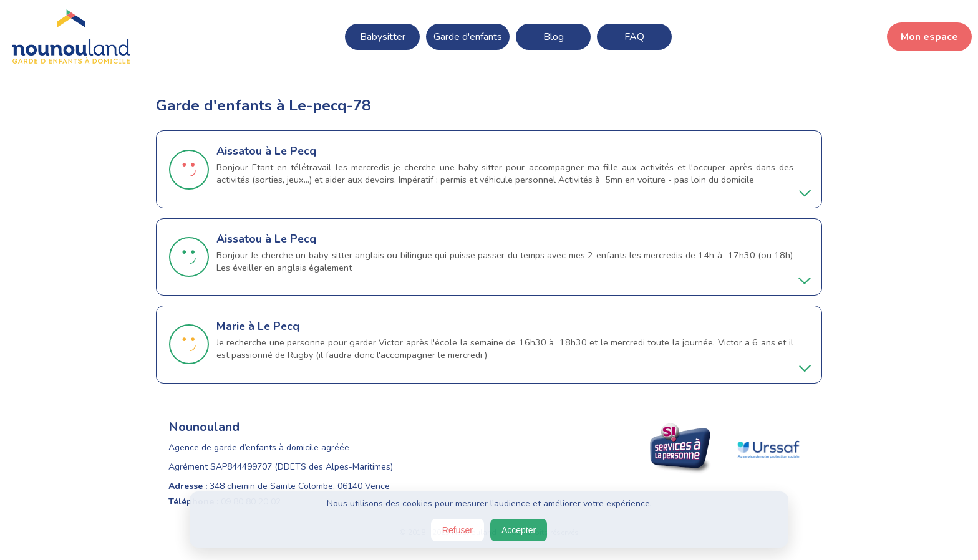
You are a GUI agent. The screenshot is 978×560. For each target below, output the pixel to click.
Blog (554, 37)
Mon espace (929, 37)
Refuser (458, 530)
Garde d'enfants (468, 37)
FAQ (634, 37)
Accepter (519, 530)
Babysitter (383, 37)
